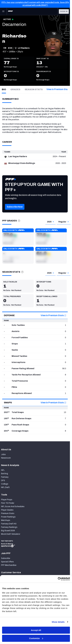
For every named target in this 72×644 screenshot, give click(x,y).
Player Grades (7, 510)
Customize (36, 638)
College (5, 484)
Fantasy (5, 477)
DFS (3, 480)
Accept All (36, 630)
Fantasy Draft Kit (9, 524)
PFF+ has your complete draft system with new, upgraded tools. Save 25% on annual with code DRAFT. (35, 4)
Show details (58, 622)
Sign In (64, 11)
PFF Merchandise (9, 565)
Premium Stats (8, 513)
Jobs (3, 454)
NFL (3, 470)
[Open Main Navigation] (3, 11)
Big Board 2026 (8, 531)
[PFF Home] (10, 11)
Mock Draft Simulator (11, 534)
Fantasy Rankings (9, 527)
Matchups (6, 520)
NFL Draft (5, 487)
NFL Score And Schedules (13, 507)
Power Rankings (8, 517)
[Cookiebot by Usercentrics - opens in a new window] (58, 579)
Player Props (7, 500)
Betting (5, 474)
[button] (15, 211)
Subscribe (6, 558)
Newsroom (6, 458)
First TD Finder (8, 503)
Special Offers (7, 562)
